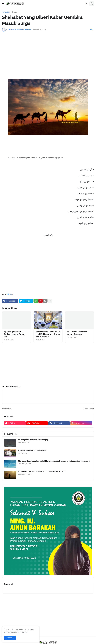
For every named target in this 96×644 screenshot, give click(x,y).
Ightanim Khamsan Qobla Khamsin (32, 450)
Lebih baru (8, 409)
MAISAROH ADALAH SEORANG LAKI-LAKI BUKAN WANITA (42, 472)
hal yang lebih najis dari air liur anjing (33, 440)
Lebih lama (88, 409)
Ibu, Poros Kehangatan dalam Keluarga (77, 333)
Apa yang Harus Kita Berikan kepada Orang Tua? (14, 334)
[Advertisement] (48, 52)
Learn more (23, 632)
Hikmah (14, 12)
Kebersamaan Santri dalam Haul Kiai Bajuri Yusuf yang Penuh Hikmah (48, 334)
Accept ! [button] (10, 638)
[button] (3, 4)
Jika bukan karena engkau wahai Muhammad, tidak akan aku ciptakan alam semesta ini (54, 461)
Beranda (5, 12)
